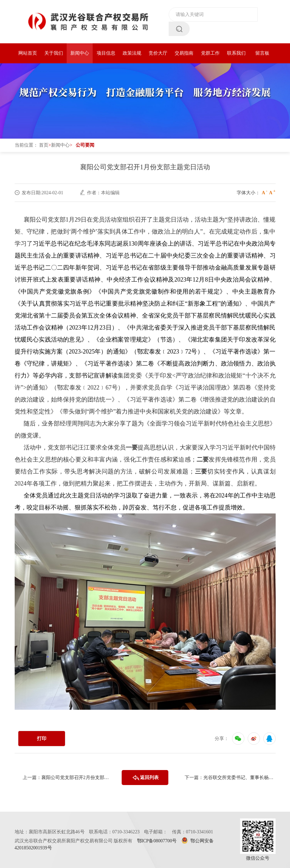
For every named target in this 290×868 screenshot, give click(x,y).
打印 (42, 739)
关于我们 (54, 53)
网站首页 (28, 53)
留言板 (262, 53)
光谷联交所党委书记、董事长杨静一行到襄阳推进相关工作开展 (239, 778)
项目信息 (106, 53)
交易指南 (184, 53)
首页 (44, 145)
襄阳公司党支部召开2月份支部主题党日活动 (77, 778)
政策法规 (132, 53)
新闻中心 (80, 53)
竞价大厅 (158, 53)
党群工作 (210, 53)
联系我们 (236, 53)
